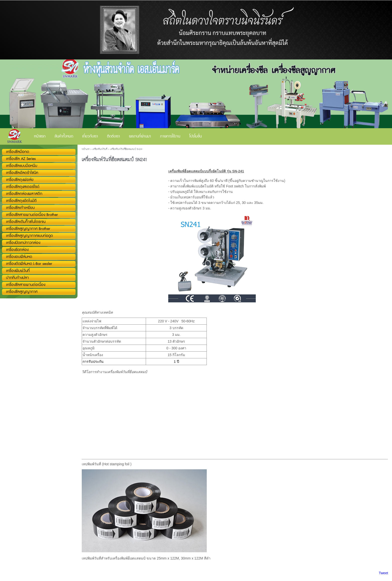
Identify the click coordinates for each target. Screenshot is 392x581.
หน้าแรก (86, 149)
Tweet (383, 573)
